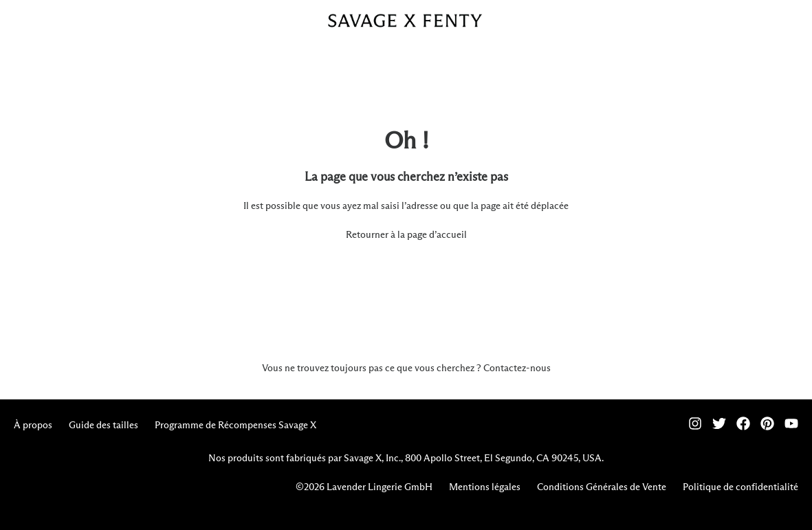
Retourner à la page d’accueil (406, 235)
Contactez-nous (517, 368)
